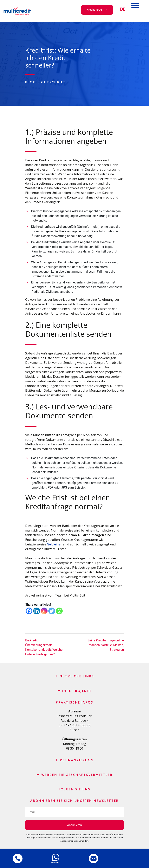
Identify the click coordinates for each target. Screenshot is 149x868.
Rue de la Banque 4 (75, 721)
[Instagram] (44, 611)
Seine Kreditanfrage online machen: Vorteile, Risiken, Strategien (106, 645)
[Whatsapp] (59, 611)
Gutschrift (54, 82)
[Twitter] (52, 611)
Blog (31, 82)
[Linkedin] (37, 611)
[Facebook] (29, 611)
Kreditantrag (94, 10)
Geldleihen (55, 544)
